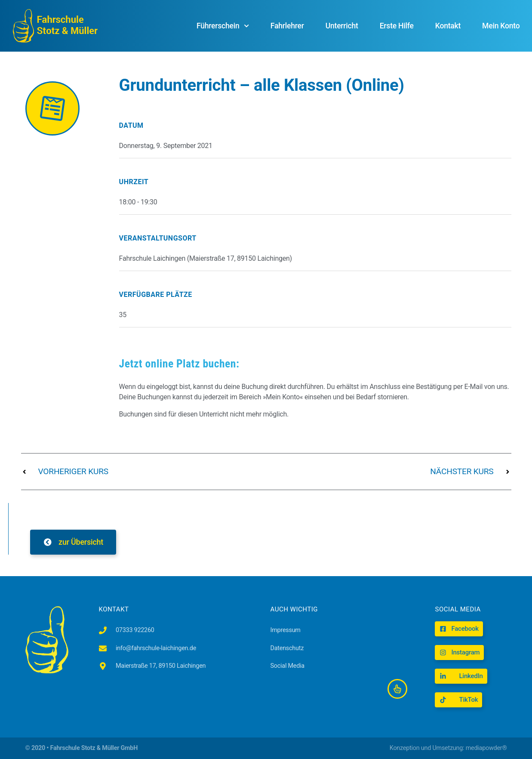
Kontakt (448, 26)
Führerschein (223, 26)
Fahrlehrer (287, 26)
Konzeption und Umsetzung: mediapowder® (448, 748)
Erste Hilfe (397, 26)
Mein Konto (501, 26)
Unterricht (342, 26)
